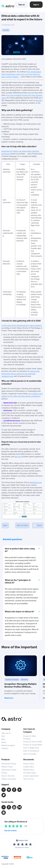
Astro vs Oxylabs (30, 754)
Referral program (8, 745)
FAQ (3, 736)
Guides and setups (9, 779)
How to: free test (8, 776)
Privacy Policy (29, 764)
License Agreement (31, 776)
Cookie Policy (29, 767)
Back (5, 525)
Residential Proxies (9, 764)
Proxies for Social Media (33, 745)
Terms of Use (28, 779)
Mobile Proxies (7, 767)
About (4, 742)
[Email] (19, 790)
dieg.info (39, 100)
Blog (3, 739)
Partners (5, 748)
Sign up (22, 5)
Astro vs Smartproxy (31, 751)
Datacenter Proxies (9, 770)
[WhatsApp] (9, 790)
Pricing (4, 773)
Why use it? (6, 733)
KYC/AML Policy (30, 773)
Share (38, 525)
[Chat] (4, 795)
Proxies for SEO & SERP (33, 742)
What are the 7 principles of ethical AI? (18, 581)
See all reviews (11, 831)
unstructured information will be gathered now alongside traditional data (20, 374)
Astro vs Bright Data (31, 748)
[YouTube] (14, 807)
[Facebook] (14, 790)
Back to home (22, 525)
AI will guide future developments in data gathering (22, 325)
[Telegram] (4, 790)
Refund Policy (29, 770)
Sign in (36, 5)
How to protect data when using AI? (20, 550)
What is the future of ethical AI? (19, 612)
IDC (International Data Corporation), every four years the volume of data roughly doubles (21, 74)
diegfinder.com (36, 482)
